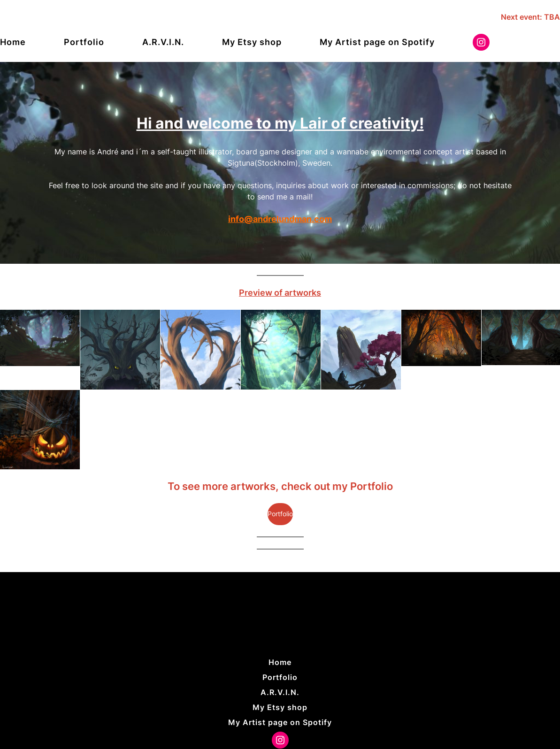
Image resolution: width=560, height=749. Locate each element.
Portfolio (280, 514)
